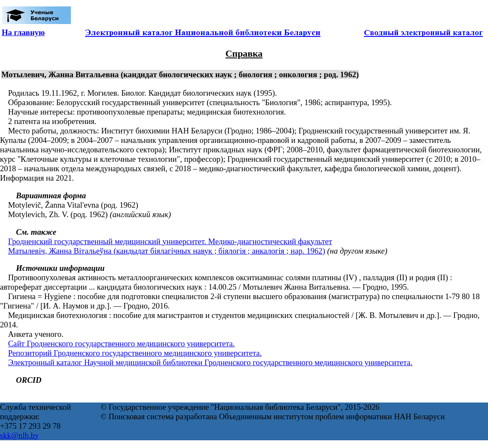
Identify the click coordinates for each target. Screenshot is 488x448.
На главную (23, 32)
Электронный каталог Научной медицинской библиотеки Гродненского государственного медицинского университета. (210, 362)
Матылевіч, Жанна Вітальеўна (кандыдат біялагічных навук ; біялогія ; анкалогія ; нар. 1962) (167, 251)
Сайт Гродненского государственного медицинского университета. (122, 344)
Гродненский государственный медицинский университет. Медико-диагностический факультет (170, 241)
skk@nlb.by (19, 435)
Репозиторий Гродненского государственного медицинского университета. (135, 353)
